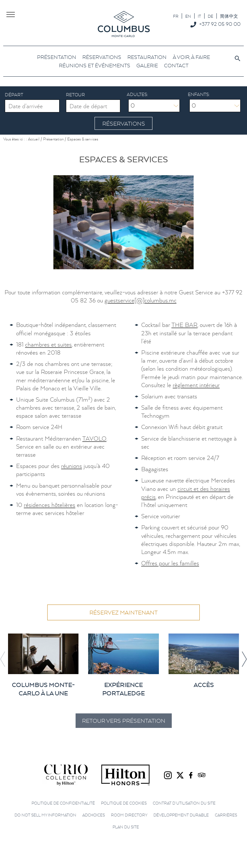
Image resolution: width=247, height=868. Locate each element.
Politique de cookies (124, 802)
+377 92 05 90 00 (220, 24)
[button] (244, 658)
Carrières (226, 814)
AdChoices (94, 814)
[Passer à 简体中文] (229, 16)
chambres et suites (48, 344)
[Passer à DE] (210, 16)
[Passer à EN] (188, 16)
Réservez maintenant (123, 612)
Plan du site (126, 826)
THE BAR (184, 324)
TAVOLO (94, 438)
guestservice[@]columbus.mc (141, 300)
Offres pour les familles (170, 563)
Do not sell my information (45, 814)
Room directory (129, 814)
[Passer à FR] (176, 16)
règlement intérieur (196, 384)
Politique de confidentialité (63, 802)
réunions (72, 465)
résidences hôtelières (50, 504)
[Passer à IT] (199, 16)
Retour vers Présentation (123, 720)
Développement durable (181, 814)
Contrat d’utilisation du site (184, 802)
